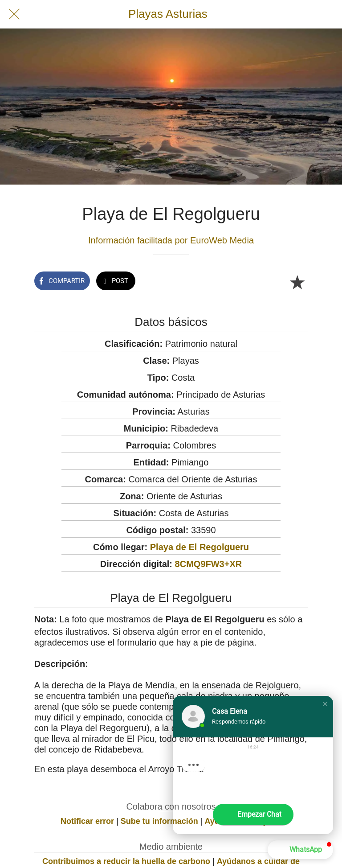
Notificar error (87, 821)
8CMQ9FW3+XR (209, 564)
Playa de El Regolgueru (199, 547)
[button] (325, 704)
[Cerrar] (14, 14)
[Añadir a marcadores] (297, 282)
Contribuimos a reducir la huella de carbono (126, 861)
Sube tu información (159, 821)
